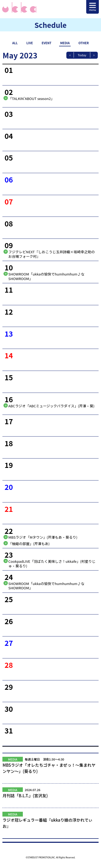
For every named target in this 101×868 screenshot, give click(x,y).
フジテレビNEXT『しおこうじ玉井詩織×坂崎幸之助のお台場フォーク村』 (52, 254)
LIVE (30, 43)
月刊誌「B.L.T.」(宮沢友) (50, 799)
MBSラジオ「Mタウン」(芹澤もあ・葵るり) (43, 537)
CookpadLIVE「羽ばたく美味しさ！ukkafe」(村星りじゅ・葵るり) (52, 564)
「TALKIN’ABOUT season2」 (31, 98)
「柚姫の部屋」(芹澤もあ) (29, 544)
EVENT (46, 43)
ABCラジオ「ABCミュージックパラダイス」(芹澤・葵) (51, 406)
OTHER (84, 43)
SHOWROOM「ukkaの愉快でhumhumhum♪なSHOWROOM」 (46, 276)
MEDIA (65, 43)
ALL (15, 43)
